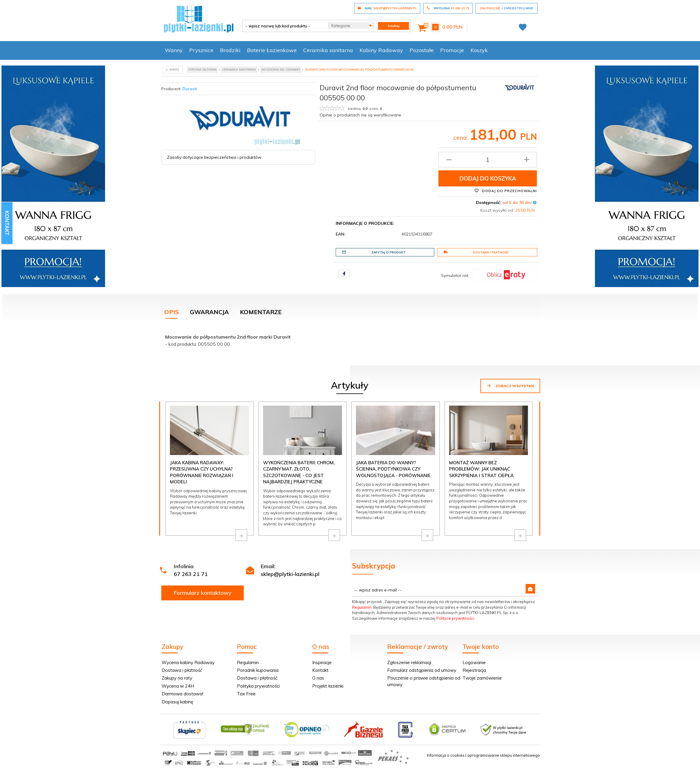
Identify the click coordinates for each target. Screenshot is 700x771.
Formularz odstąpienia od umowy (422, 670)
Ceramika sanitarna (328, 50)
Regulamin (362, 607)
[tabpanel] (350, 339)
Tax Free (246, 694)
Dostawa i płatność (476, 252)
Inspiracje (322, 662)
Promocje (452, 50)
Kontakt (320, 670)
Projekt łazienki (328, 686)
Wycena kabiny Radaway (188, 662)
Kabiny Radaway (381, 50)
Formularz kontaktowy (203, 593)
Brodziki (230, 50)
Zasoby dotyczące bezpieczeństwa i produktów (214, 157)
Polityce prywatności (455, 618)
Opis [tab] (172, 312)
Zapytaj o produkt (374, 252)
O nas (318, 678)
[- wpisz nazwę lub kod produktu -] (283, 26)
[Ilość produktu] (488, 160)
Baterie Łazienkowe (272, 50)
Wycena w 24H (178, 686)
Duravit (190, 89)
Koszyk (479, 50)
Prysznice (201, 50)
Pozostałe (422, 50)
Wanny (174, 50)
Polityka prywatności (258, 686)
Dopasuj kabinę (177, 702)
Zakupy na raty (177, 678)
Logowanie (474, 662)
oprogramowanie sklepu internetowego (504, 755)
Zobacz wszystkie (510, 386)
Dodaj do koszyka (488, 178)
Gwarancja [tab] (209, 312)
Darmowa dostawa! (182, 694)
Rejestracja (474, 670)
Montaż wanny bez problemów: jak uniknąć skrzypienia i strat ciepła (481, 469)
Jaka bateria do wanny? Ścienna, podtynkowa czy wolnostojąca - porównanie (393, 469)
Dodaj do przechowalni (506, 191)
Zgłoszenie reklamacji (409, 662)
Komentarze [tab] (261, 312)
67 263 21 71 (191, 574)
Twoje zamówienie (482, 678)
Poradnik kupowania (258, 670)
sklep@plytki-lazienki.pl (290, 574)
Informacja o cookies (446, 755)
